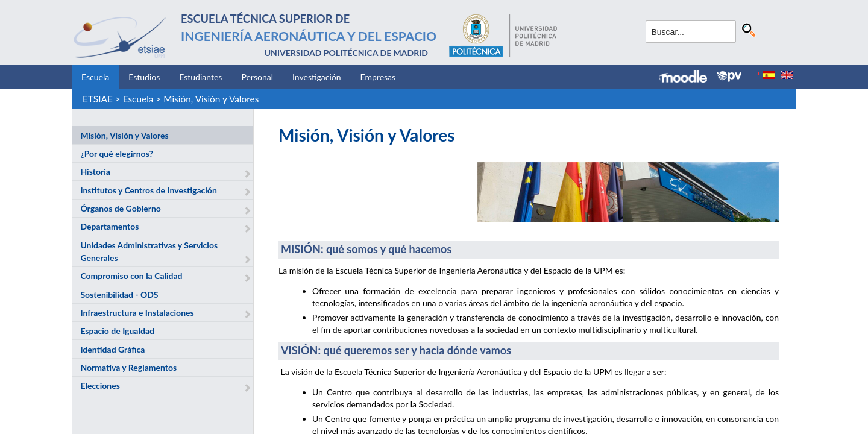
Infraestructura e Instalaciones (137, 313)
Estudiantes (200, 77)
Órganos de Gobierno (120, 208)
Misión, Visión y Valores (211, 99)
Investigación (317, 77)
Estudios (144, 77)
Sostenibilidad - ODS (119, 294)
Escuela (95, 77)
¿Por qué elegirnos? (117, 153)
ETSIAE (98, 99)
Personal (257, 77)
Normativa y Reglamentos (128, 367)
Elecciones (100, 385)
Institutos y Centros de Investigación (148, 190)
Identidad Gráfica (112, 349)
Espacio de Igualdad (117, 331)
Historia (95, 171)
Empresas (378, 77)
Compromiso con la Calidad (131, 276)
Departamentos (109, 226)
